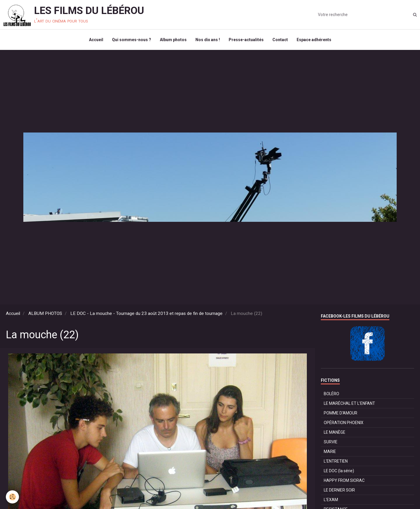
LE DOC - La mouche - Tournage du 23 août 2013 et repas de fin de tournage (146, 313)
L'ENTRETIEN (336, 461)
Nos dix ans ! (208, 40)
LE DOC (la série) (339, 471)
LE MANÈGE (335, 432)
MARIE (330, 452)
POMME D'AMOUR (341, 413)
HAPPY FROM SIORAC (344, 480)
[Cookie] (12, 497)
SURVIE (331, 442)
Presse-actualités (246, 40)
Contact (280, 40)
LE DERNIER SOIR (339, 490)
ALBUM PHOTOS (45, 313)
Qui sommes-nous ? (132, 40)
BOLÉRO (331, 394)
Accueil (96, 40)
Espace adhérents (314, 40)
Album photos (173, 40)
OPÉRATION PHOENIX (344, 423)
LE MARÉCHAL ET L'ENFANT (349, 403)
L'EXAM (331, 500)
